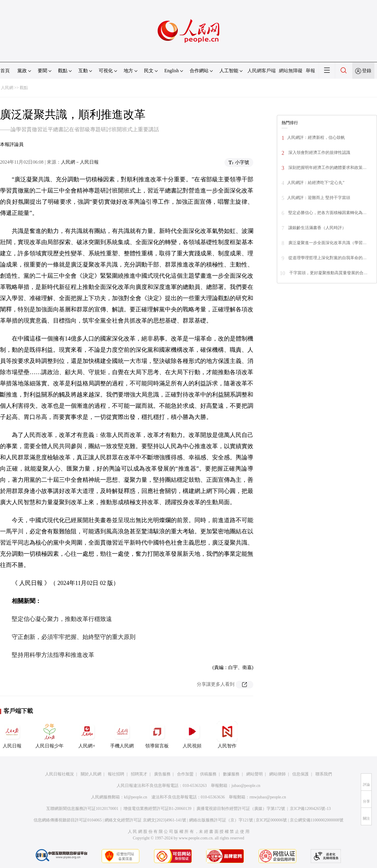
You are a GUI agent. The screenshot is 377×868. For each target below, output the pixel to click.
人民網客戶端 (262, 71)
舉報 (310, 71)
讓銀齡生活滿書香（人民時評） (317, 228)
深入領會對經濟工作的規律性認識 (319, 153)
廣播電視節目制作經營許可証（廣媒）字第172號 (241, 809)
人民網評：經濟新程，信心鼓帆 (316, 138)
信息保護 (300, 774)
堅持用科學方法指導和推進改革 (53, 655)
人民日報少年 (49, 735)
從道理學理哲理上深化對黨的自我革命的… (327, 258)
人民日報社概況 (59, 774)
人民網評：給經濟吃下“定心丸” (316, 183)
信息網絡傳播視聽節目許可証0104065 (68, 820)
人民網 (7, 88)
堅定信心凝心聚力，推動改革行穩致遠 (62, 619)
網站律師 (277, 774)
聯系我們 (324, 774)
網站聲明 (254, 774)
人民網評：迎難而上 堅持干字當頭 (319, 198)
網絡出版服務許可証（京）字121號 (221, 820)
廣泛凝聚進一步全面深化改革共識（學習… (327, 243)
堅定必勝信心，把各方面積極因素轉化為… (327, 213)
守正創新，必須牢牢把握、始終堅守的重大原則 (74, 637)
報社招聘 (116, 774)
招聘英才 (139, 774)
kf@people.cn (136, 797)
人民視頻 (192, 735)
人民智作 (227, 735)
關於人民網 (91, 774)
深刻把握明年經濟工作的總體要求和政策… (327, 168)
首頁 (5, 71)
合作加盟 (185, 774)
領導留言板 (157, 735)
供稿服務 (208, 774)
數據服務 (231, 774)
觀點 (24, 88)
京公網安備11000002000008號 (316, 820)
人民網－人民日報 (80, 162)
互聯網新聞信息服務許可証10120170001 (82, 809)
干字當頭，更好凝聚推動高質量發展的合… (328, 273)
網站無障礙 (291, 71)
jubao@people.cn (246, 786)
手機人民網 (122, 735)
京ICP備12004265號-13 (310, 809)
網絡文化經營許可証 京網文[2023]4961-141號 (145, 820)
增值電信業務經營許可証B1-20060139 (157, 809)
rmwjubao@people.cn (268, 797)
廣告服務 (162, 774)
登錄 (367, 71)
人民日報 (12, 735)
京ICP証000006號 (271, 820)
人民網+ (87, 735)
